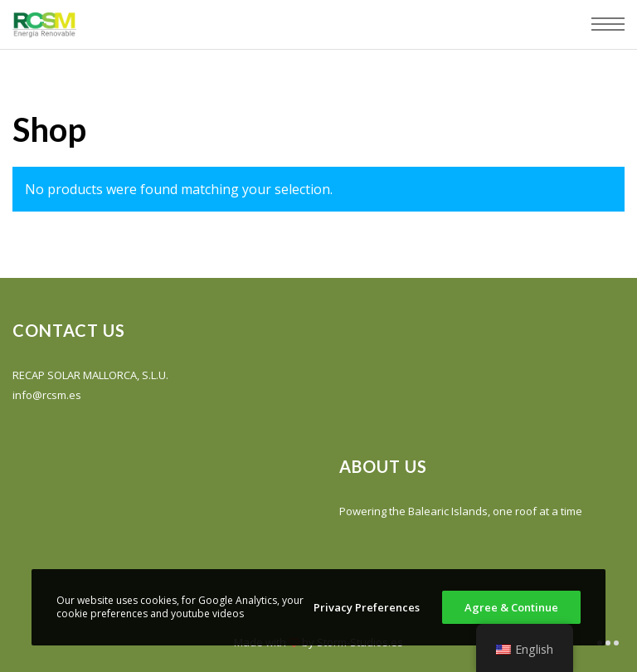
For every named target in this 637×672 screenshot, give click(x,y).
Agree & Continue (511, 607)
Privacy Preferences (367, 607)
